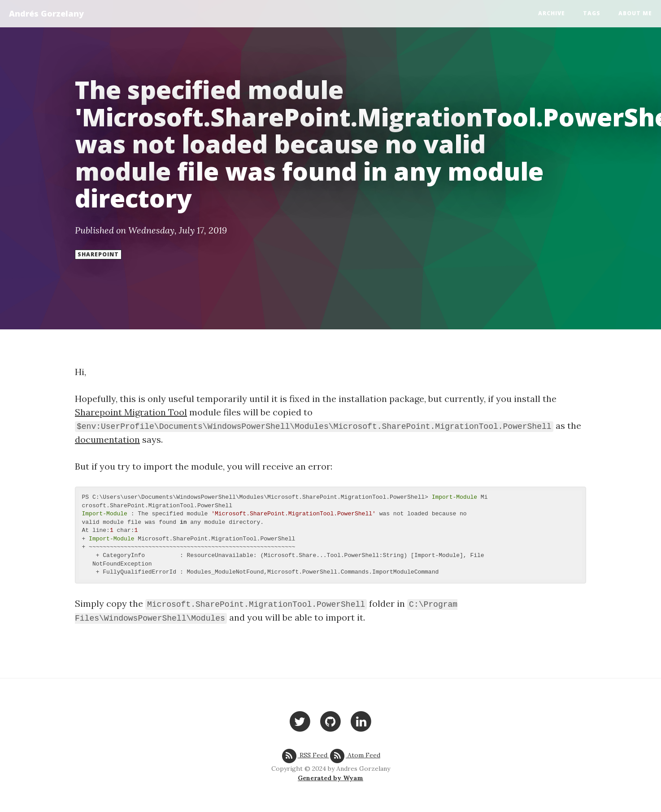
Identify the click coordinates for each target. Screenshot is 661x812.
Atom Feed (355, 755)
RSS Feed (305, 755)
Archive (552, 13)
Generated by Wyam (330, 778)
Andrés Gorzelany (46, 13)
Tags (592, 13)
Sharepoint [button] (98, 254)
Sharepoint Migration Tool (131, 412)
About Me (635, 13)
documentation (107, 439)
